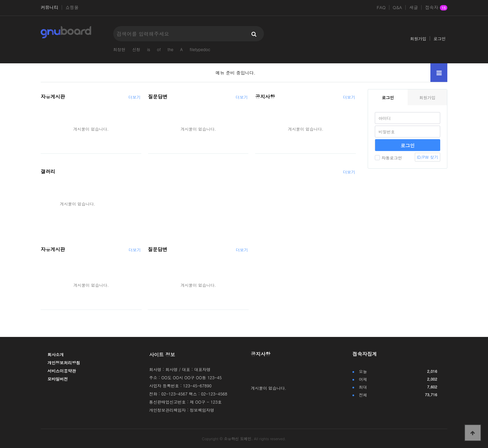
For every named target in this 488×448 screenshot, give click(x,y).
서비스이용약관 (62, 371)
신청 (136, 49)
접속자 (436, 8)
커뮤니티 (49, 7)
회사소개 (56, 354)
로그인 (440, 38)
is (149, 49)
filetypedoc (200, 49)
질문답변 (158, 97)
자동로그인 (388, 158)
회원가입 (418, 38)
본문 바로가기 (0, 0)
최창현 (119, 49)
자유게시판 (53, 97)
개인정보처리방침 (64, 362)
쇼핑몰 (72, 7)
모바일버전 (58, 379)
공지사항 (265, 97)
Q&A (398, 7)
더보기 (135, 97)
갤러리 (48, 171)
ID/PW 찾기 (428, 157)
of (159, 49)
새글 (413, 7)
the (170, 49)
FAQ (381, 7)
